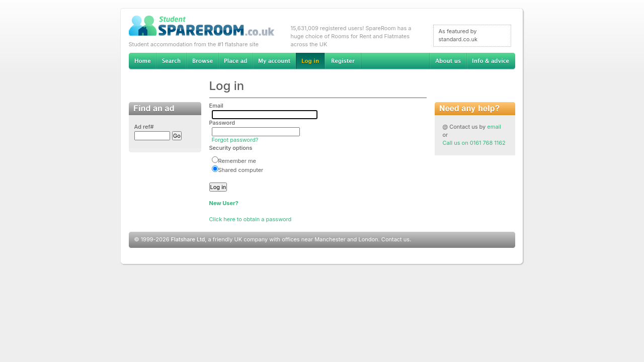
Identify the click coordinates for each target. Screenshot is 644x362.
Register (343, 61)
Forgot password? (235, 140)
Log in (310, 61)
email (494, 127)
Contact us (395, 239)
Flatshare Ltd (188, 239)
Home (142, 61)
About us (448, 61)
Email (216, 106)
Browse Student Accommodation (202, 61)
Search (171, 61)
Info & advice (491, 61)
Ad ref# (144, 127)
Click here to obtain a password (251, 219)
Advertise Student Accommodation (235, 61)
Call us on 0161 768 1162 (474, 143)
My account (274, 61)
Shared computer (238, 170)
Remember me (234, 161)
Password (222, 123)
